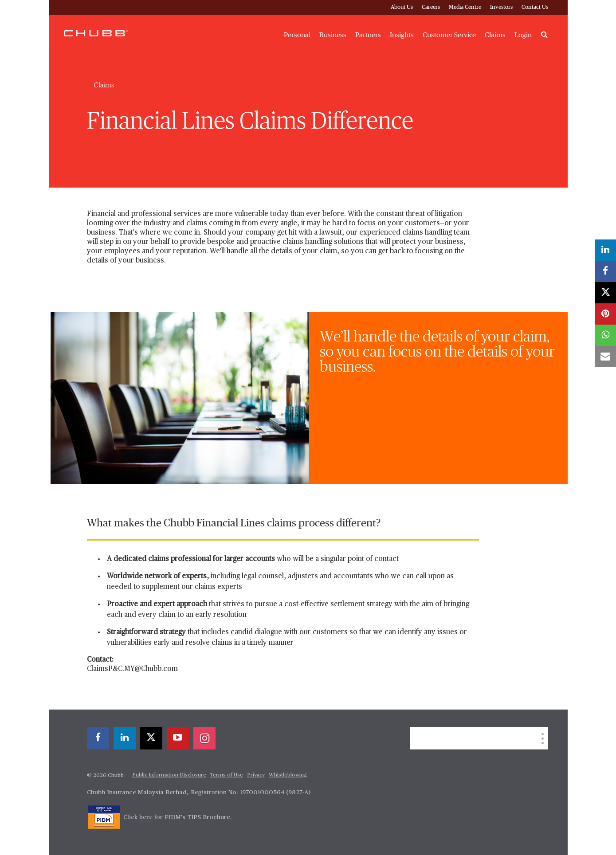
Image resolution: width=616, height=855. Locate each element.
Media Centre (465, 7)
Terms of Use (227, 775)
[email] (605, 357)
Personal (297, 35)
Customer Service (449, 35)
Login (523, 35)
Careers (431, 7)
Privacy (256, 775)
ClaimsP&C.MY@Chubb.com (132, 669)
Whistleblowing (288, 775)
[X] (151, 738)
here (146, 817)
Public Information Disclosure (169, 775)
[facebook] (98, 738)
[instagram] (204, 738)
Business (333, 35)
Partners (368, 35)
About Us (402, 7)
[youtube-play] (178, 738)
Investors (501, 7)
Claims (495, 35)
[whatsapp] (605, 335)
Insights (402, 35)
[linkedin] (125, 738)
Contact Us (535, 7)
